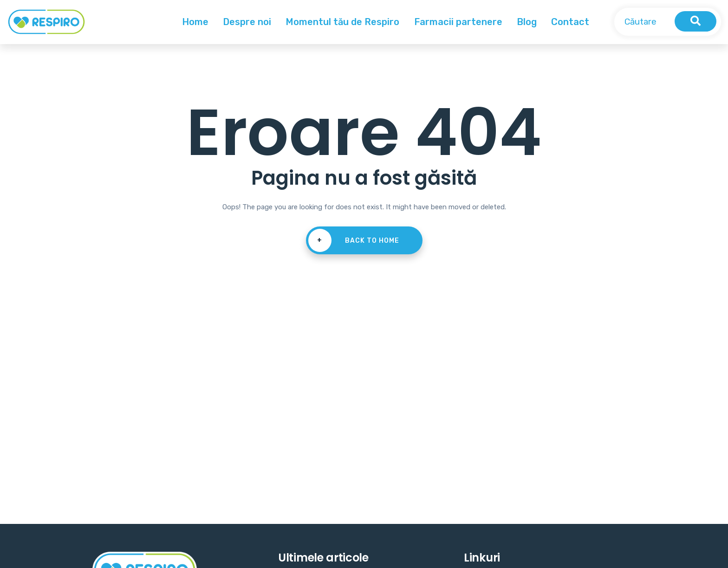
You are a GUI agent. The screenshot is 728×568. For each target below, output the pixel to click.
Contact (570, 22)
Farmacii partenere (458, 22)
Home (195, 22)
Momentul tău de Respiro (342, 22)
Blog (527, 22)
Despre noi (247, 22)
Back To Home (354, 240)
